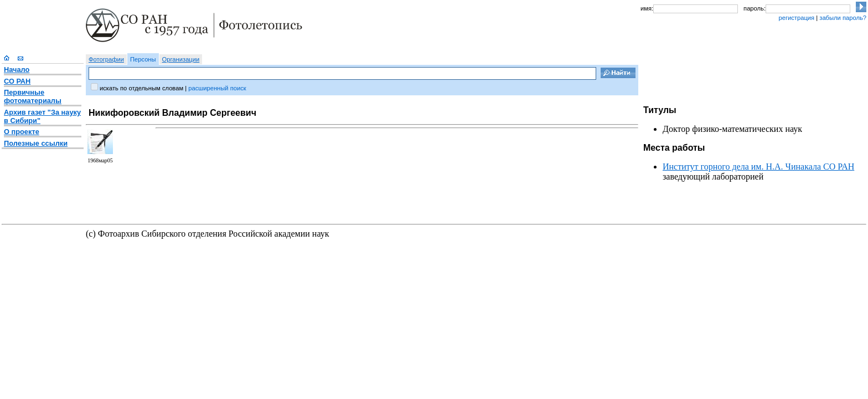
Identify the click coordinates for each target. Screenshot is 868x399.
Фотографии (106, 59)
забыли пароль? (843, 18)
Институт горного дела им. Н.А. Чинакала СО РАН (758, 167)
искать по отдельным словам (141, 88)
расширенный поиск (217, 88)
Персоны (143, 59)
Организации (181, 59)
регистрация (796, 18)
